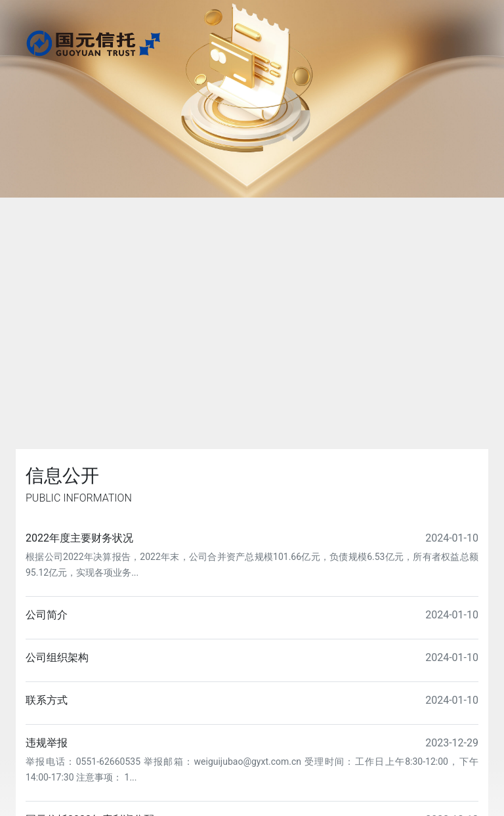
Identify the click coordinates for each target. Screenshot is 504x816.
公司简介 (47, 615)
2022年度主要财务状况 (79, 538)
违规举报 (47, 743)
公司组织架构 (57, 657)
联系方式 (47, 700)
